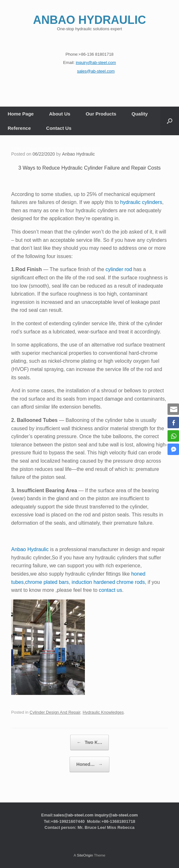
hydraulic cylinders (141, 202)
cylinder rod (119, 269)
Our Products (101, 114)
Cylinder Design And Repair (55, 712)
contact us (111, 590)
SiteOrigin (85, 855)
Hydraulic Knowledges (103, 712)
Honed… (89, 764)
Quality (140, 114)
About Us (60, 114)
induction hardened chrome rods (108, 582)
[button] (170, 121)
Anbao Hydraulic (79, 154)
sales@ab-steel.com (74, 815)
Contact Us (59, 128)
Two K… (90, 742)
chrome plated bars (47, 582)
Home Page (21, 114)
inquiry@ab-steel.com (116, 815)
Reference (19, 128)
